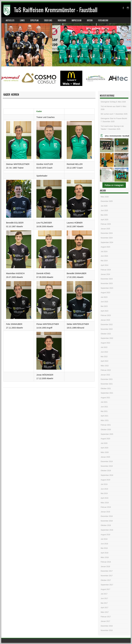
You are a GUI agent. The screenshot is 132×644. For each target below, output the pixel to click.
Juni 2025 (104, 211)
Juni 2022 (104, 352)
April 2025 (105, 220)
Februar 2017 (106, 617)
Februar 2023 (106, 315)
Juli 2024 (104, 252)
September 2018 (107, 530)
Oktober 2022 (106, 334)
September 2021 (107, 393)
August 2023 (105, 293)
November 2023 (107, 283)
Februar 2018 (106, 562)
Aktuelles (10, 20)
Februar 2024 (106, 270)
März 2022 (105, 366)
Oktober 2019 (106, 471)
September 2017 (107, 585)
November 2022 (107, 329)
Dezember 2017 (107, 571)
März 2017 (105, 612)
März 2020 (105, 452)
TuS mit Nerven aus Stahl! (111, 106)
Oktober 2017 (106, 580)
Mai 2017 (104, 603)
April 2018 (105, 553)
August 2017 (105, 589)
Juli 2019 (104, 484)
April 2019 (105, 498)
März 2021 (105, 420)
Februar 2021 (106, 425)
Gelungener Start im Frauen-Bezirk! (114, 118)
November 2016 (107, 630)
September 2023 (107, 288)
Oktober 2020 (106, 430)
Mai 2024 (104, 261)
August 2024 (105, 247)
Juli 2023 (104, 297)
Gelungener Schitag (108, 102)
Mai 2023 (104, 306)
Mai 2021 (104, 411)
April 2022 (105, 361)
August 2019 (105, 480)
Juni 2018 (104, 544)
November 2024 (107, 238)
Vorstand (62, 20)
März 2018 (105, 557)
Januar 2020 (105, 457)
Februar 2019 (106, 507)
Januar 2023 (105, 320)
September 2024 (107, 242)
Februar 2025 (106, 224)
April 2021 (105, 416)
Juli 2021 (104, 402)
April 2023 (105, 311)
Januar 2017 (105, 621)
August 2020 (105, 439)
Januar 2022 (105, 375)
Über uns (48, 20)
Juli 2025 (104, 206)
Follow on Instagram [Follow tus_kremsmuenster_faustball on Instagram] (114, 185)
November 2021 (107, 384)
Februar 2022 (106, 370)
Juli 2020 (104, 443)
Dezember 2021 (107, 379)
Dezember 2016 (107, 626)
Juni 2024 (104, 256)
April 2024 (105, 265)
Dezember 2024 (107, 233)
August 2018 (105, 535)
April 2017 (105, 608)
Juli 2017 (104, 594)
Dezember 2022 (107, 325)
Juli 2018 (104, 539)
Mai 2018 (104, 548)
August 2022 (105, 343)
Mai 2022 (104, 357)
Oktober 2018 (106, 525)
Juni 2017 (104, 598)
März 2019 (105, 503)
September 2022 (107, 338)
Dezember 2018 (107, 516)
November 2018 (107, 521)
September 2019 (107, 475)
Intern (90, 20)
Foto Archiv (103, 20)
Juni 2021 (104, 407)
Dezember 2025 (107, 201)
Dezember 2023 (107, 279)
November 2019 (107, 466)
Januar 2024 (105, 274)
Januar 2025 (105, 229)
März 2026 (105, 197)
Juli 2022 (104, 347)
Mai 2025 (104, 215)
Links (22, 20)
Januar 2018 (105, 567)
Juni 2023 (104, 302)
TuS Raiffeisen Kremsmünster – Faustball (56, 10)
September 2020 (107, 434)
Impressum (76, 20)
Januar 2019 (105, 512)
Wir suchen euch (107, 114)
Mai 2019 (104, 493)
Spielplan (34, 20)
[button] (107, 145)
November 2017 (107, 576)
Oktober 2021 (106, 389)
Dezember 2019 (107, 462)
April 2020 (105, 448)
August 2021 (105, 398)
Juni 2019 (104, 489)
